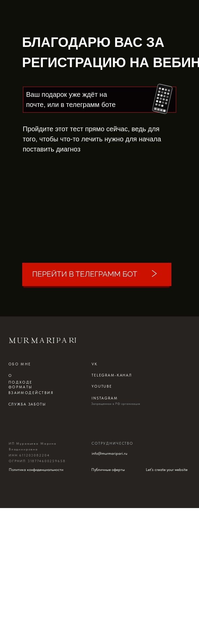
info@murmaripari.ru (109, 453)
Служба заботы (27, 404)
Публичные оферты (108, 469)
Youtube (102, 386)
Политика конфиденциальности (36, 469)
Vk (95, 364)
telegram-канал (112, 375)
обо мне (20, 364)
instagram (105, 398)
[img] (97, 275)
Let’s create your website (167, 469)
